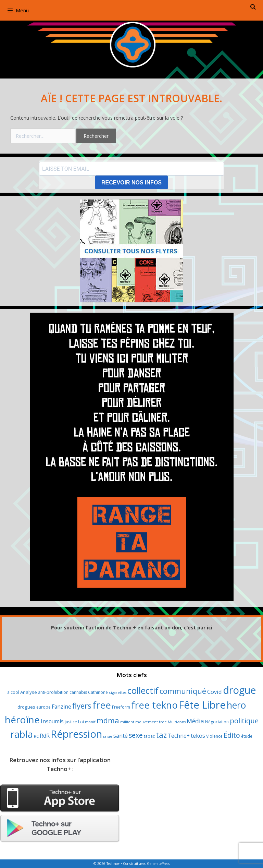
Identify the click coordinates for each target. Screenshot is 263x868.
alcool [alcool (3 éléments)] (13, 692)
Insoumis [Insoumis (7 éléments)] (52, 721)
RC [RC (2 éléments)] (36, 736)
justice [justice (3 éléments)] (71, 722)
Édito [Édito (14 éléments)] (232, 735)
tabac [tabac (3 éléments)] (149, 736)
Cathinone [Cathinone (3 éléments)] (98, 692)
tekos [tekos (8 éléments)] (198, 736)
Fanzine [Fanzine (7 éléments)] (61, 707)
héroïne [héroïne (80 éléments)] (22, 720)
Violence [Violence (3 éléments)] (214, 736)
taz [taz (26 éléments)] (161, 735)
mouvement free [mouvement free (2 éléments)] (151, 722)
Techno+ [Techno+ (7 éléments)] (179, 736)
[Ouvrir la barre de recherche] (253, 7)
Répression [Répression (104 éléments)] (76, 734)
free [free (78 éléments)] (102, 705)
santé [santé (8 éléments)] (121, 736)
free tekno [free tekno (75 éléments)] (154, 705)
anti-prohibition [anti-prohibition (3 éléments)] (53, 692)
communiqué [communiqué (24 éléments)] (183, 691)
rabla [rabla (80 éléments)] (22, 734)
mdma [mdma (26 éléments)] (108, 720)
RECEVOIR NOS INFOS (131, 183)
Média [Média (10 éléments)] (195, 721)
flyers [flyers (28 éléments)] (82, 706)
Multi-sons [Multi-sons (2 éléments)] (177, 722)
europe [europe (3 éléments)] (43, 707)
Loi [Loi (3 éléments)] (81, 722)
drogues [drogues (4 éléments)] (26, 707)
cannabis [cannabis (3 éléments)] (78, 692)
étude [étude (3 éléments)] (247, 736)
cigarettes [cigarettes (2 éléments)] (118, 692)
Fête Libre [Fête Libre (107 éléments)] (202, 705)
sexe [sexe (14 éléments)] (136, 735)
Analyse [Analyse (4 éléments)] (29, 692)
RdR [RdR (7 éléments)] (45, 736)
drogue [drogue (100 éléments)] (240, 690)
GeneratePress (158, 864)
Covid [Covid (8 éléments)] (215, 692)
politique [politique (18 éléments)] (244, 721)
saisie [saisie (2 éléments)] (108, 736)
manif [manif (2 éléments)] (90, 722)
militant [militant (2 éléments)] (127, 722)
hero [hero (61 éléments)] (236, 705)
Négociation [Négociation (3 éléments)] (217, 722)
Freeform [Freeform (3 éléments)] (121, 707)
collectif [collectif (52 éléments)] (143, 691)
